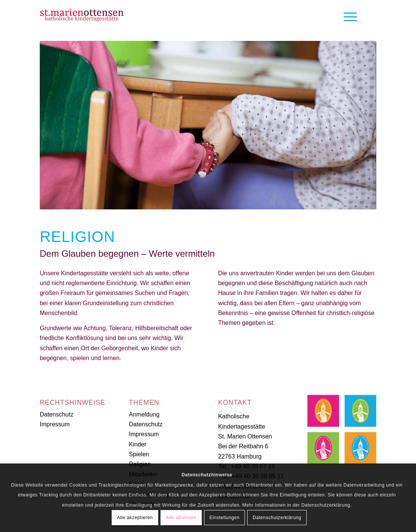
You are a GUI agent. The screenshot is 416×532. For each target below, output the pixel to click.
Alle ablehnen (181, 518)
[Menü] (348, 17)
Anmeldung (144, 414)
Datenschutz (57, 414)
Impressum (55, 424)
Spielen (139, 454)
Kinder (138, 444)
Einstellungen (224, 518)
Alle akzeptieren (135, 518)
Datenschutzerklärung (277, 518)
